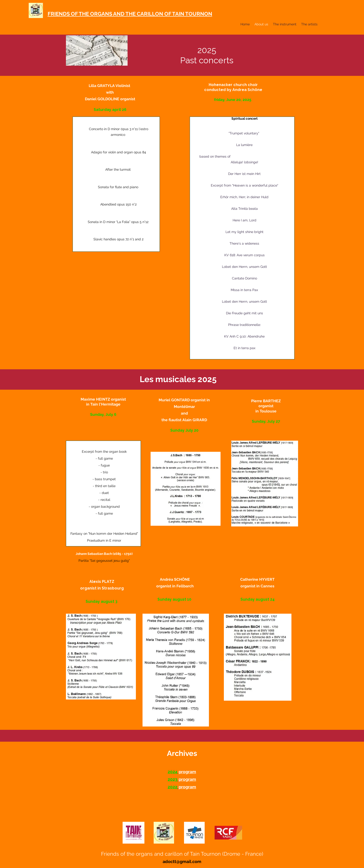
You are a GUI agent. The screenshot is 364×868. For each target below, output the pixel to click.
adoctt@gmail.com (182, 861)
